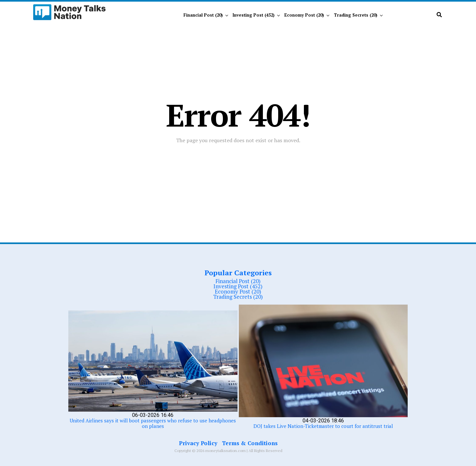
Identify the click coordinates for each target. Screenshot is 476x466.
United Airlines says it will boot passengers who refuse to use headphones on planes (153, 423)
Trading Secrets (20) (356, 15)
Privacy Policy (198, 443)
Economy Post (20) (304, 15)
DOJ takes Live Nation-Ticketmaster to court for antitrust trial (323, 426)
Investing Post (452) (254, 15)
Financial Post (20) (203, 15)
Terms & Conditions (250, 443)
